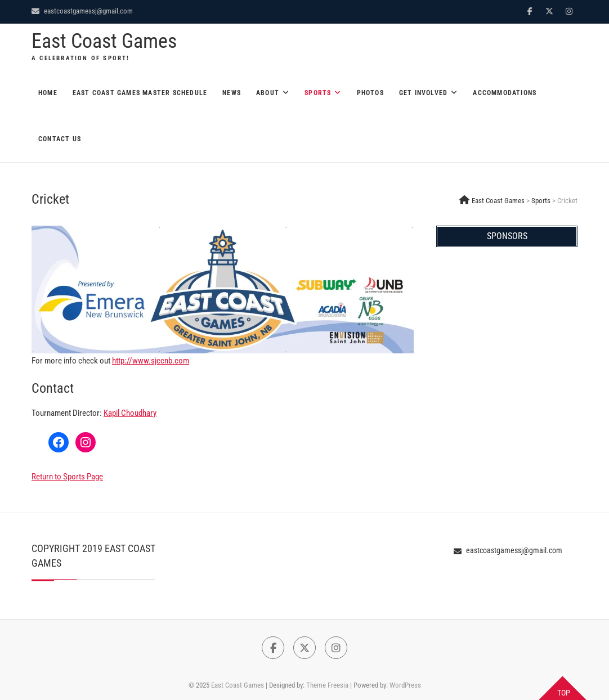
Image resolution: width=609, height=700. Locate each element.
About (268, 93)
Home (48, 93)
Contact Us (60, 139)
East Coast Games (104, 41)
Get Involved (423, 93)
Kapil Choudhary (130, 413)
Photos (370, 93)
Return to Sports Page (67, 477)
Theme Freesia (327, 685)
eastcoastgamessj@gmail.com (82, 11)
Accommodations (505, 93)
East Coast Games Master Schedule (140, 93)
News (232, 93)
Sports (318, 93)
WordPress (405, 685)
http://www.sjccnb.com (151, 361)
